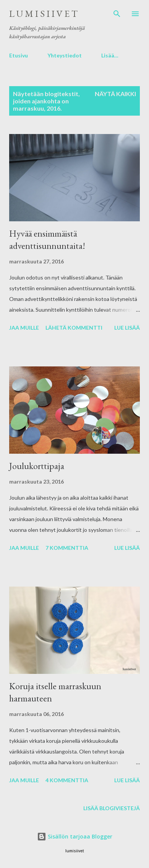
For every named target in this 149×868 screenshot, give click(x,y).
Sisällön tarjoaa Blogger (75, 836)
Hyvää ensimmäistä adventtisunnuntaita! (47, 239)
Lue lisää (127, 328)
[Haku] (117, 14)
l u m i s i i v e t (43, 14)
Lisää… (110, 55)
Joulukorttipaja (37, 466)
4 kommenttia (67, 780)
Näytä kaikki (115, 94)
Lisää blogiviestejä (112, 808)
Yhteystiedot (65, 55)
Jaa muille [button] (24, 328)
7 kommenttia (67, 548)
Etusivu (19, 55)
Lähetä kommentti (74, 328)
